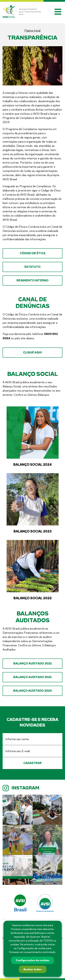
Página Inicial (32, 31)
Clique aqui (32, 352)
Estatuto (32, 267)
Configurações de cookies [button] (33, 960)
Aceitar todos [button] (32, 969)
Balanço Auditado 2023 (32, 677)
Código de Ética (33, 253)
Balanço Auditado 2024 (32, 691)
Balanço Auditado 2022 (32, 663)
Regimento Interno (32, 280)
